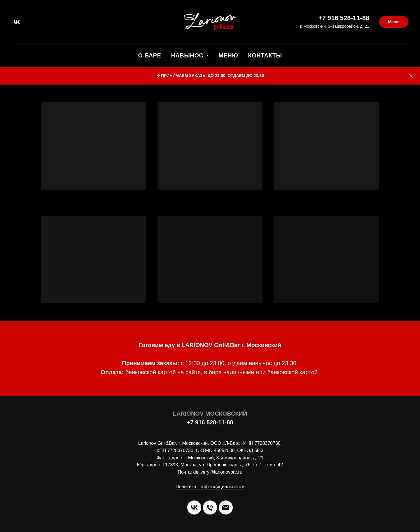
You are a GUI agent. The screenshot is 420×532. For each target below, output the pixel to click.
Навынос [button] (188, 55)
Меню (228, 55)
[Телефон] (210, 508)
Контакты (265, 55)
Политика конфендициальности (210, 487)
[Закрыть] (411, 76)
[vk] (17, 22)
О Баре (150, 55)
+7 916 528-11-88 (344, 18)
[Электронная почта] (226, 508)
